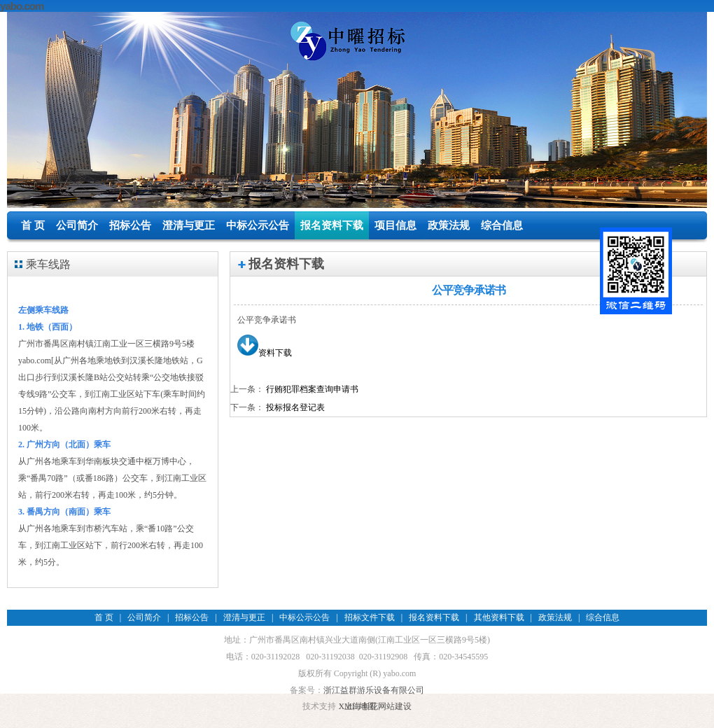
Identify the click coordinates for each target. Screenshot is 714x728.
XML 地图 (357, 706)
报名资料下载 (332, 225)
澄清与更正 (189, 225)
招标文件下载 (370, 617)
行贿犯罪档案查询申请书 (312, 389)
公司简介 (77, 225)
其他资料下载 (499, 617)
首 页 (33, 225)
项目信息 (395, 225)
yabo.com (22, 6)
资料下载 (265, 353)
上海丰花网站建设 (378, 706)
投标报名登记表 (295, 407)
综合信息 (502, 225)
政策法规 (449, 225)
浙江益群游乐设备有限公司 (374, 690)
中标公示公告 (258, 225)
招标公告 (130, 225)
